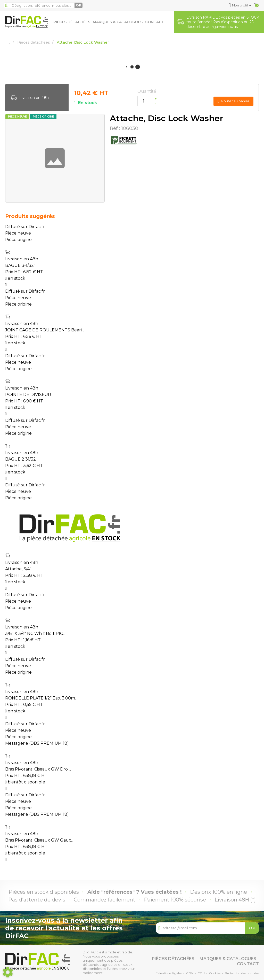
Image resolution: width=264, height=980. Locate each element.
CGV (190, 973)
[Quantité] (148, 101)
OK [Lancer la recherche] (79, 5)
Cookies (215, 973)
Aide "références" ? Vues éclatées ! (135, 892)
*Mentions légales (169, 973)
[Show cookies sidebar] (8, 972)
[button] (240, 5)
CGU (201, 973)
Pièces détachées (72, 22)
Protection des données (242, 973)
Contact (155, 22)
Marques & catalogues (118, 22)
